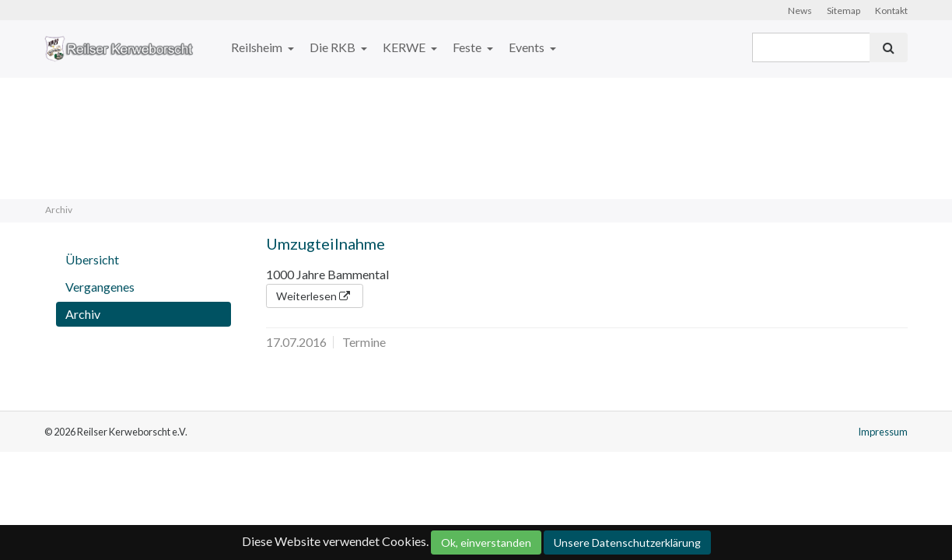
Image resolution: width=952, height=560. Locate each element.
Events (528, 47)
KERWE (405, 47)
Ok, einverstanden (486, 542)
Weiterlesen (315, 296)
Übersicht (92, 259)
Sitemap (843, 10)
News (800, 10)
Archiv (83, 314)
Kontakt (891, 10)
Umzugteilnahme (325, 243)
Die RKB (334, 47)
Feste (468, 47)
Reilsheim (258, 47)
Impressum (883, 432)
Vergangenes (100, 287)
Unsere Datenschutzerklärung (627, 542)
